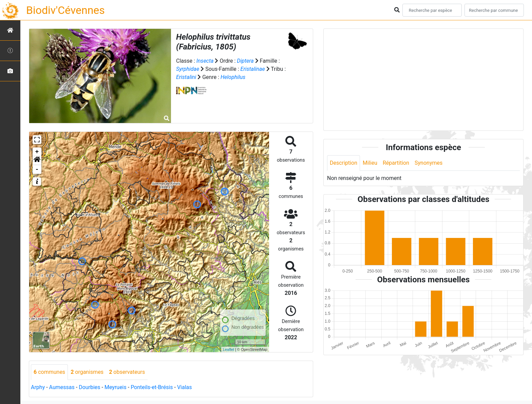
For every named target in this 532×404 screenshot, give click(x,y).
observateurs (127, 372)
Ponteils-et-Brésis (152, 387)
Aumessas (62, 387)
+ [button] (37, 152)
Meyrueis (116, 387)
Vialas (185, 387)
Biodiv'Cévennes (65, 10)
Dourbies (89, 387)
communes (49, 372)
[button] (37, 161)
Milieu (370, 163)
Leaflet (229, 349)
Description (344, 163)
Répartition (396, 163)
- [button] (37, 169)
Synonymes (429, 163)
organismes (87, 372)
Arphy (38, 387)
